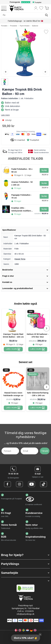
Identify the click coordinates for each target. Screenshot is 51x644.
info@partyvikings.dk (26, 614)
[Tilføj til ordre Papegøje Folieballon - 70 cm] (44, 196)
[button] (26, 555)
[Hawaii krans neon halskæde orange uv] (13, 408)
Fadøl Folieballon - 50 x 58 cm (22, 170)
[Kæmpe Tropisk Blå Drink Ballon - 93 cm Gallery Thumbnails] (5, 82)
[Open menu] (4, 8)
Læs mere (5, 115)
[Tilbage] (6, 72)
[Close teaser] (40, 635)
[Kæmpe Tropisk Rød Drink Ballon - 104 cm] (13, 349)
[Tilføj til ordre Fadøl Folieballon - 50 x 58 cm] (44, 170)
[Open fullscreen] (26, 52)
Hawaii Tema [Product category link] (20, 259)
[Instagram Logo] (19, 484)
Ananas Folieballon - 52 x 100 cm (22, 183)
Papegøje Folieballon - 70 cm (22, 196)
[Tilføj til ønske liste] (46, 32)
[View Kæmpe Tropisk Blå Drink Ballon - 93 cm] (5, 82)
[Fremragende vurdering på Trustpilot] (26, 2)
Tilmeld (45, 451)
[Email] (29, 451)
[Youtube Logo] (32, 484)
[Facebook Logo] (7, 484)
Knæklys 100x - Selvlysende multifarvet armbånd (22, 210)
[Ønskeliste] (41, 8)
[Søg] (47, 15)
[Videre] (45, 72)
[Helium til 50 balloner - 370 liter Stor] (38, 349)
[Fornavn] (10, 451)
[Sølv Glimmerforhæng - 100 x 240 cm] (38, 408)
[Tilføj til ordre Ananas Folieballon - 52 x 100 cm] (44, 183)
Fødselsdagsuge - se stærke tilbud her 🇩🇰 (26, 21)
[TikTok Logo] (44, 484)
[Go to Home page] (16, 8)
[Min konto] (36, 8)
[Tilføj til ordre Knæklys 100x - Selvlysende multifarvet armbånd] (44, 209)
